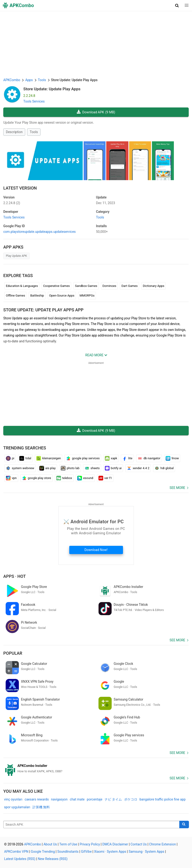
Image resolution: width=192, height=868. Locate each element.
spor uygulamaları (17, 807)
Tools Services (34, 101)
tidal (25, 458)
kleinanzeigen (49, 458)
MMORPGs (87, 295)
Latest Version (20, 188)
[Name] (91, 824)
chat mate (77, 799)
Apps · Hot (15, 576)
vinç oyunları (13, 799)
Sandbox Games (86, 286)
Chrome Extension (163, 844)
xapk (111, 458)
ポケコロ (131, 799)
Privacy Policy (90, 844)
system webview (20, 468)
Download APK (96, 112)
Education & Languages (22, 286)
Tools (34, 132)
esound (85, 478)
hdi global (164, 468)
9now (172, 458)
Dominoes (109, 286)
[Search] (184, 824)
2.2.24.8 (12, 203)
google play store (37, 478)
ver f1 (105, 478)
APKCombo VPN (16, 852)
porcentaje (94, 799)
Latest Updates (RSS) (20, 859)
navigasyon (59, 799)
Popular (13, 653)
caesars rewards (37, 799)
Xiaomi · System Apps (110, 852)
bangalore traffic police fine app (163, 799)
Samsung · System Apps (146, 852)
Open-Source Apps (62, 295)
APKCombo (12, 80)
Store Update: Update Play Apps (52, 89)
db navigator (149, 458)
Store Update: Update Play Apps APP (43, 310)
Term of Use (68, 844)
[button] (177, 5)
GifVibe (86, 852)
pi (10, 458)
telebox (64, 478)
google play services (83, 458)
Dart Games (129, 286)
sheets (92, 468)
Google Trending (43, 852)
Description (14, 132)
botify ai (113, 468)
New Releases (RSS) (53, 859)
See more (177, 488)
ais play (47, 468)
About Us (50, 844)
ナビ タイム (113, 799)
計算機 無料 (41, 807)
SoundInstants (68, 852)
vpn (11, 478)
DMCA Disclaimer (115, 844)
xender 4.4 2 (138, 468)
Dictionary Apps (153, 286)
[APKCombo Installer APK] (96, 769)
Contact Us (139, 844)
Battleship (37, 295)
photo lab (70, 468)
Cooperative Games (56, 286)
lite (127, 458)
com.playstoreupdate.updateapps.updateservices (39, 232)
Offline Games (15, 295)
